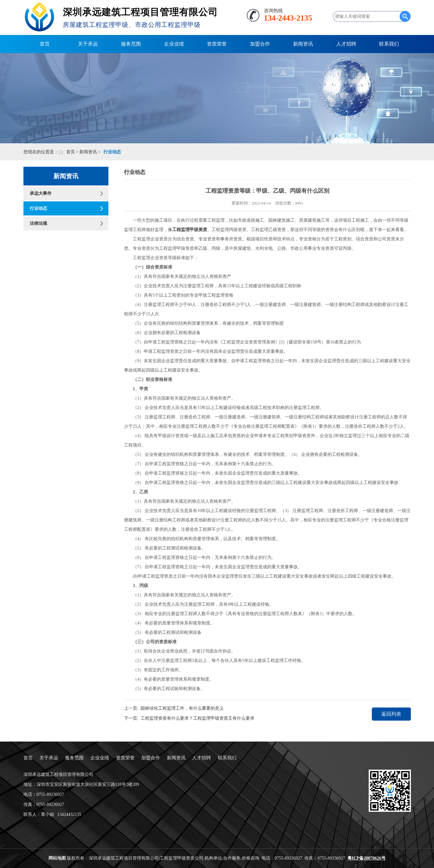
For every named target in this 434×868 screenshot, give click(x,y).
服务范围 (131, 44)
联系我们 (389, 44)
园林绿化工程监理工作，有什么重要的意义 (182, 708)
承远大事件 (41, 193)
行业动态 (38, 208)
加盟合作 (260, 44)
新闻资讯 (303, 44)
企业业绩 (174, 44)
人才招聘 (346, 44)
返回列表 (391, 714)
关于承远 (88, 44)
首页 (45, 44)
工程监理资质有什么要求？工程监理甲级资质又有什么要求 (197, 718)
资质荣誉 (217, 44)
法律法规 (38, 223)
